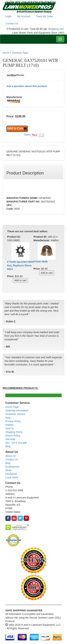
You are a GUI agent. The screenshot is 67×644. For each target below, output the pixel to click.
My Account (24, 16)
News (8, 470)
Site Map (10, 439)
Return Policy (13, 436)
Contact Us (12, 24)
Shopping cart (56, 29)
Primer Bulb (41, 262)
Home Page (12, 407)
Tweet (27, 135)
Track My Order (45, 16)
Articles (9, 425)
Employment (12, 467)
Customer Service (15, 414)
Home (6, 53)
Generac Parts (20, 53)
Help (8, 418)
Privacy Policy (13, 421)
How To (9, 428)
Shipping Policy (14, 432)
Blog (8, 446)
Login (8, 16)
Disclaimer (11, 474)
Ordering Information (17, 410)
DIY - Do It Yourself (16, 443)
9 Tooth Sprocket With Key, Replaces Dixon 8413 (20, 265)
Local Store (12, 477)
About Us (11, 456)
